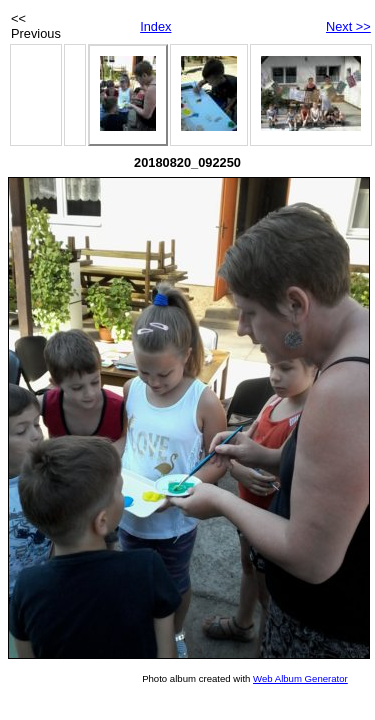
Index (155, 26)
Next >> (348, 26)
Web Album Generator (300, 678)
